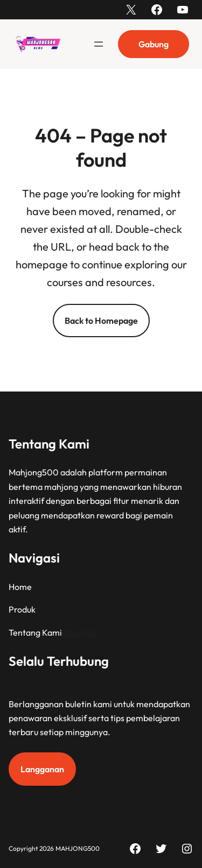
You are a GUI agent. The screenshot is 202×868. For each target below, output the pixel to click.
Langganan (42, 769)
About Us (79, 632)
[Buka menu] (99, 44)
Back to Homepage (101, 321)
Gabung (154, 44)
